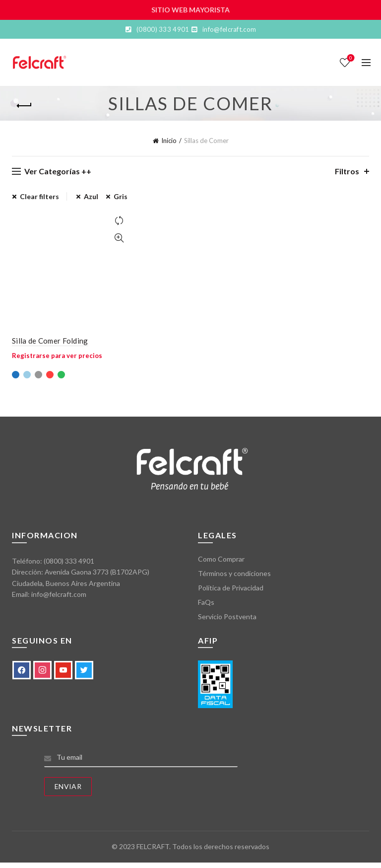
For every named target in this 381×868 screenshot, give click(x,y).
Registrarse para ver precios (57, 356)
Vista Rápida (119, 238)
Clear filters (39, 196)
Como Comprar (221, 559)
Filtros (347, 171)
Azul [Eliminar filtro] (91, 196)
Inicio (169, 141)
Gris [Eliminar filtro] (121, 196)
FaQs (206, 602)
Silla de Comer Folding (50, 341)
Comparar (119, 221)
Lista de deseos (350, 58)
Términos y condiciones (234, 573)
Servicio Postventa (227, 616)
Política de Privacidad (231, 588)
